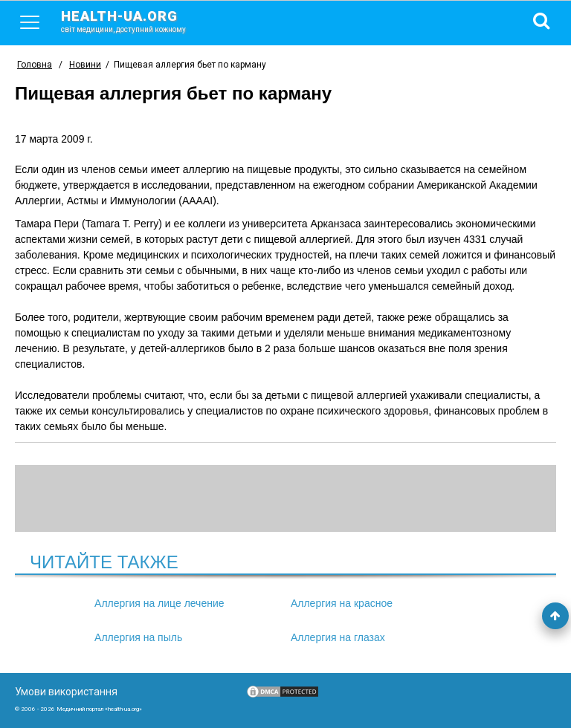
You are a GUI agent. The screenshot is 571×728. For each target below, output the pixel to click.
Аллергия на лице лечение (159, 603)
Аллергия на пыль (138, 637)
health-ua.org (135, 21)
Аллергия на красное (342, 603)
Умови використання (66, 692)
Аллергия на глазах (338, 637)
